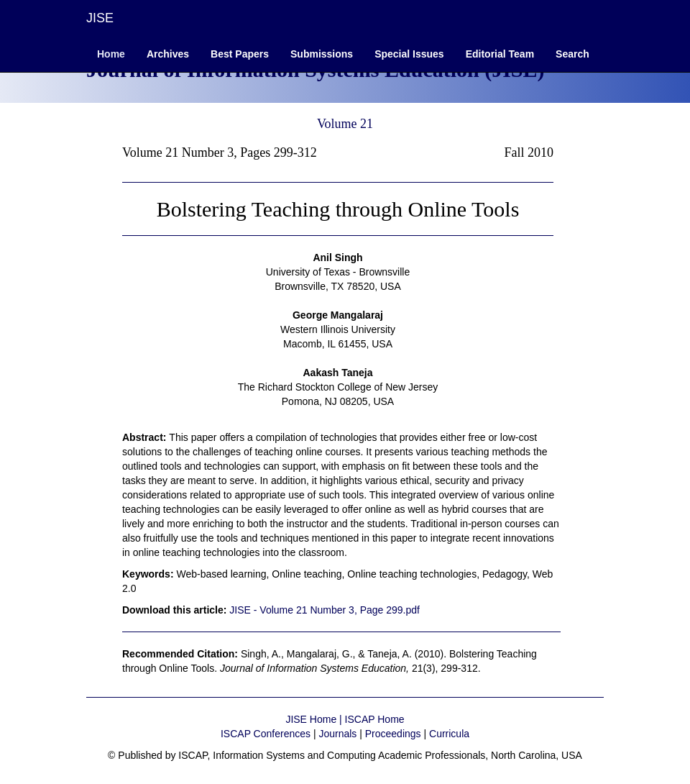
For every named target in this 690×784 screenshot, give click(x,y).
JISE (100, 18)
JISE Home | (315, 719)
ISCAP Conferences (266, 734)
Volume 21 (345, 124)
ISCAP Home (375, 719)
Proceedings (393, 734)
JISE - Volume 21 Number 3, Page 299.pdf (325, 610)
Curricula (449, 734)
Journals (337, 734)
